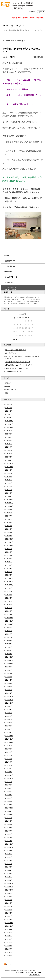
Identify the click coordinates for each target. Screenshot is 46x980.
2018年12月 (9, 696)
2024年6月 (9, 480)
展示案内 (8, 383)
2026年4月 (9, 408)
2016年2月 (9, 801)
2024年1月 (9, 496)
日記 (7, 393)
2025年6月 (9, 441)
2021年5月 (9, 601)
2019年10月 (9, 664)
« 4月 (15, 339)
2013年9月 (9, 893)
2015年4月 (9, 831)
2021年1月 (9, 614)
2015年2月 (9, 837)
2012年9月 (9, 933)
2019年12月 (9, 657)
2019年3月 (9, 687)
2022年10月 (9, 546)
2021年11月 (9, 582)
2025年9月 (9, 431)
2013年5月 (9, 906)
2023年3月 (9, 529)
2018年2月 (9, 729)
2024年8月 (9, 473)
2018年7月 (9, 713)
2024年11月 (9, 463)
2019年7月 (9, 673)
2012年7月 (9, 939)
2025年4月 (9, 447)
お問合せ (21, 973)
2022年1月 (9, 575)
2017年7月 (9, 752)
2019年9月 (9, 667)
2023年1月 (9, 536)
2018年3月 (9, 726)
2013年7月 (9, 900)
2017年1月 (9, 772)
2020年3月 (9, 647)
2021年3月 (9, 608)
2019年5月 (9, 680)
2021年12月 (9, 578)
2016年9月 (9, 782)
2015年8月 (9, 821)
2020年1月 (9, 654)
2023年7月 (9, 516)
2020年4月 (9, 644)
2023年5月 (9, 523)
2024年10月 (9, 467)
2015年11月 (9, 811)
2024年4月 (9, 487)
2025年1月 (9, 457)
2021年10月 (9, 585)
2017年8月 (9, 749)
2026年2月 (9, 414)
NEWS (7, 386)
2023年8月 (9, 513)
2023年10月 (9, 506)
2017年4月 (9, 762)
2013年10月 (9, 890)
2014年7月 (9, 861)
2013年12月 (9, 883)
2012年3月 (9, 952)
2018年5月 (9, 719)
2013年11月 (9, 887)
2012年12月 (9, 923)
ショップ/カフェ (11, 390)
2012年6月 (9, 943)
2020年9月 (9, 628)
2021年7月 (9, 595)
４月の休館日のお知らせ (13, 372)
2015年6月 (9, 828)
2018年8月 (9, 710)
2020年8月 (9, 631)
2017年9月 (9, 746)
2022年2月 (9, 572)
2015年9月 (9, 818)
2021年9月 (9, 588)
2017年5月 (9, 759)
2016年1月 (9, 805)
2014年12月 (9, 844)
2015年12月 (9, 808)
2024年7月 (9, 477)
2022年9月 (9, 549)
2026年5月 (9, 404)
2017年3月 (9, 765)
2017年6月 (9, 755)
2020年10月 (9, 624)
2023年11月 (9, 503)
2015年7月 (9, 824)
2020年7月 (9, 634)
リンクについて (35, 975)
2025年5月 (9, 444)
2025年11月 (9, 424)
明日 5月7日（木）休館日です (16, 350)
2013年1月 (9, 920)
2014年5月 (9, 867)
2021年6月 (9, 598)
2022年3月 (9, 569)
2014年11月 (9, 847)
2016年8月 (9, 785)
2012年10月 (9, 929)
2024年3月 (9, 490)
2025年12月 (9, 421)
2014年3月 (9, 874)
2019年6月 (9, 677)
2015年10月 (9, 815)
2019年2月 (9, 690)
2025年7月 (9, 437)
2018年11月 (9, 700)
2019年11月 (9, 660)
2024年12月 (9, 460)
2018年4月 (9, 723)
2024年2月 (9, 493)
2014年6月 (9, 864)
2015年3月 (9, 834)
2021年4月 (9, 605)
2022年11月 (9, 542)
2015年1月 (9, 841)
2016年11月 (9, 778)
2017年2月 (9, 769)
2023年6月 (9, 519)
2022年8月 (9, 552)
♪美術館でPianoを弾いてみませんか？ (18, 362)
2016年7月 (9, 788)
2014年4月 (9, 870)
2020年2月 (9, 651)
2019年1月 (9, 693)
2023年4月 (9, 526)
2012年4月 (9, 949)
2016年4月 (9, 795)
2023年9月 (9, 509)
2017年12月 (9, 736)
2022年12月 (9, 539)
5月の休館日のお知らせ (13, 353)
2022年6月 (9, 559)
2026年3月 (9, 411)
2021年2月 (9, 611)
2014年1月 (9, 880)
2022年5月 (9, 562)
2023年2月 (9, 532)
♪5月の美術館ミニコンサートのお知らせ (19, 365)
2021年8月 (9, 591)
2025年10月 (9, 428)
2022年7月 (9, 555)
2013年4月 (9, 910)
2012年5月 (9, 946)
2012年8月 (9, 936)
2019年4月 (9, 683)
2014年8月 (9, 857)
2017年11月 (9, 739)
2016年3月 (9, 798)
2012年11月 (9, 926)
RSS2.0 (7, 964)
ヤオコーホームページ (35, 973)
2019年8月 (9, 670)
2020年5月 (9, 641)
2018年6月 (9, 716)
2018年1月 (9, 733)
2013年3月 (9, 913)
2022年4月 (9, 565)
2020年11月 (9, 621)
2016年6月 (9, 792)
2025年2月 (9, 454)
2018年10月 (9, 703)
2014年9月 (9, 854)
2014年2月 (9, 877)
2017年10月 (9, 742)
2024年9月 (9, 470)
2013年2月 (9, 916)
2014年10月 (9, 851)
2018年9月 (9, 706)
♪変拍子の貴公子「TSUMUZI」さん (17, 368)
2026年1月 (9, 418)
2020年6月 (9, 637)
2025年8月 (9, 434)
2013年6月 (9, 903)
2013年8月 (9, 897)
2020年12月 (9, 618)
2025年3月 (9, 450)
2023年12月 (9, 500)
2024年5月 (9, 483)
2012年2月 (9, 956)
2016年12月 (9, 775)
